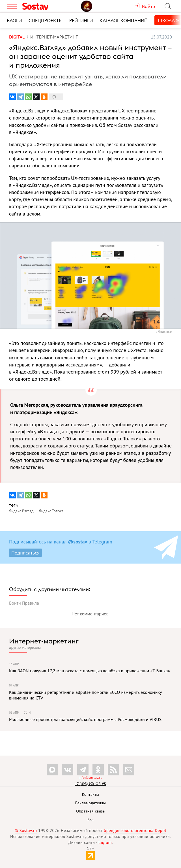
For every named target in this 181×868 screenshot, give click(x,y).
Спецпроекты (46, 20)
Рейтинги (81, 20)
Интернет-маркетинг (44, 641)
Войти (15, 603)
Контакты (91, 794)
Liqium (105, 842)
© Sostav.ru (26, 830)
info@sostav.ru (90, 778)
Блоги (14, 20)
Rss (90, 820)
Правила (31, 603)
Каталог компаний (124, 20)
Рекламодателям (90, 803)
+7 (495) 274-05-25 (91, 784)
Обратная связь (90, 811)
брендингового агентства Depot (135, 830)
